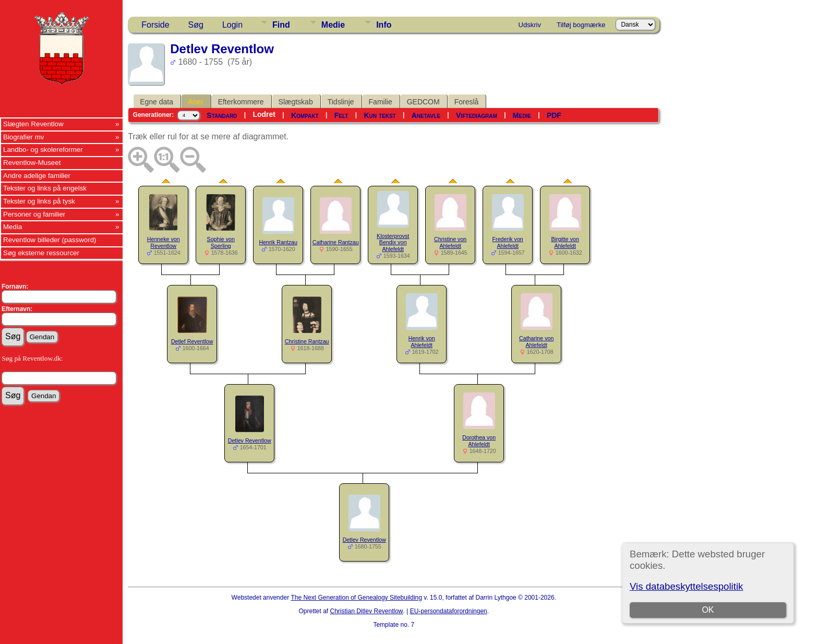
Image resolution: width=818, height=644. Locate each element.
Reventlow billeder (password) (50, 240)
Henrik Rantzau (278, 242)
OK (708, 610)
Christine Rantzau (307, 341)
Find (281, 25)
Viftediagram (477, 115)
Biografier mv (24, 137)
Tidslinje (341, 102)
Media (13, 227)
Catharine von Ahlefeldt (536, 342)
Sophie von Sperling (221, 242)
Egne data (157, 102)
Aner (196, 102)
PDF (554, 115)
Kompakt (305, 115)
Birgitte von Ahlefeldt (565, 242)
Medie (333, 25)
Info (384, 25)
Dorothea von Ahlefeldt (479, 441)
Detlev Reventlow (250, 440)
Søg (196, 25)
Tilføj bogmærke (581, 25)
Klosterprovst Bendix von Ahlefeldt (393, 243)
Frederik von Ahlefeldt (508, 242)
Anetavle (426, 115)
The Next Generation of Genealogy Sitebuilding (356, 598)
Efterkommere (241, 102)
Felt (341, 115)
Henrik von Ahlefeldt (422, 342)
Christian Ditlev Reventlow (366, 611)
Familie (381, 102)
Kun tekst (380, 115)
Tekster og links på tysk (39, 201)
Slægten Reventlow (33, 124)
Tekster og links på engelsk (45, 188)
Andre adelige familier (37, 176)
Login (232, 25)
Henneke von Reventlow (164, 242)
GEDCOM (423, 102)
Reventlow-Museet (32, 163)
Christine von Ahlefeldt (450, 242)
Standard (222, 115)
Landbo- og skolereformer (43, 150)
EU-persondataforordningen (449, 611)
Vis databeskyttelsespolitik (686, 586)
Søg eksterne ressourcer (41, 253)
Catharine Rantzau (336, 242)
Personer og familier (34, 214)
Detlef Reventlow (192, 341)
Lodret (264, 114)
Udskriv (530, 25)
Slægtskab (296, 102)
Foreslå (467, 102)
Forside (155, 25)
